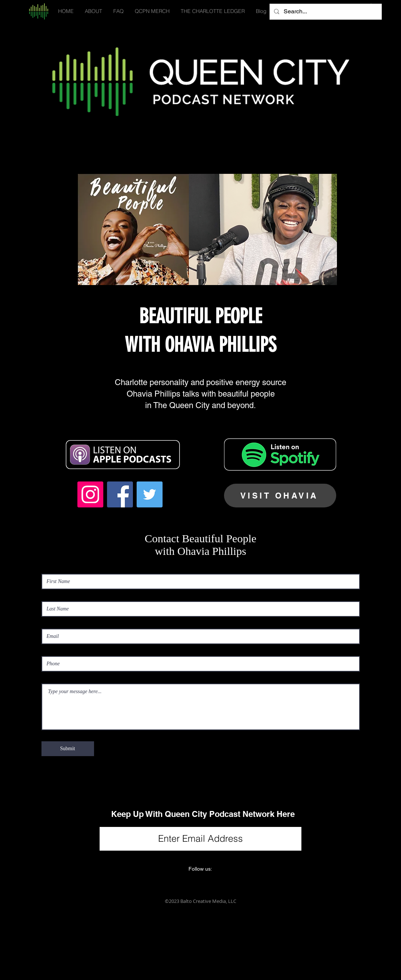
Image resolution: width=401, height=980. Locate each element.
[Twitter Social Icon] (150, 494)
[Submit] (68, 749)
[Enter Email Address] (200, 839)
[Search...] (325, 12)
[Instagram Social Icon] (90, 494)
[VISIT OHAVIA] (280, 496)
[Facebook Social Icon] (120, 494)
